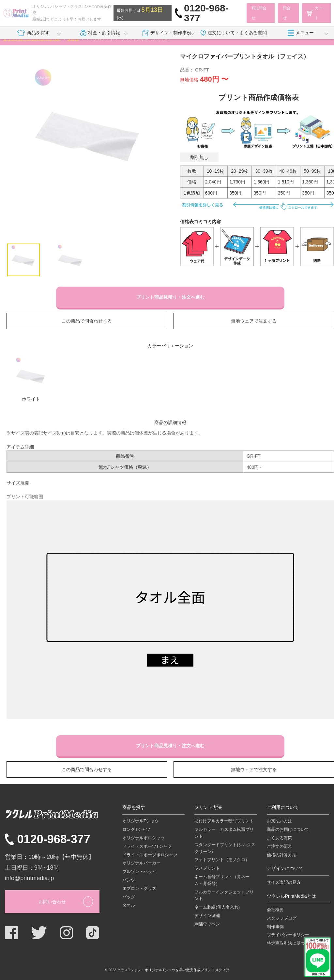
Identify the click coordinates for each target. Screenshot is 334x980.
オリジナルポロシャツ (144, 838)
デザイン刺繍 (207, 916)
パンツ (129, 880)
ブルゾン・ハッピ (139, 871)
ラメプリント (207, 868)
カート (315, 13)
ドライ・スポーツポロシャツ (150, 855)
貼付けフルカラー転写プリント (224, 821)
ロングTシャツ (136, 829)
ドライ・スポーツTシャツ (147, 846)
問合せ (287, 13)
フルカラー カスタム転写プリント (224, 833)
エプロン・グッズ (139, 888)
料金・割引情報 (100, 33)
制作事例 (275, 927)
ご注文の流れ (280, 846)
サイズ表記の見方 (284, 882)
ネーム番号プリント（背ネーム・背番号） (222, 880)
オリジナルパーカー (141, 863)
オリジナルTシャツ (141, 821)
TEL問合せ (259, 13)
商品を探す (33, 33)
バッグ (129, 897)
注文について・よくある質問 (234, 33)
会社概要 (275, 910)
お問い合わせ (52, 902)
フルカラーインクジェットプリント (224, 895)
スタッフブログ (282, 918)
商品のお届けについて (288, 829)
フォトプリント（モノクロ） (222, 860)
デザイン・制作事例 (167, 33)
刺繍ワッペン (207, 924)
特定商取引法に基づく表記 (292, 943)
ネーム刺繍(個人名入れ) (217, 907)
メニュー (301, 33)
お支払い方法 (280, 821)
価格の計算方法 (282, 855)
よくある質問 (280, 838)
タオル (129, 905)
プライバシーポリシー (288, 935)
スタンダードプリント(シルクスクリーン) (225, 848)
